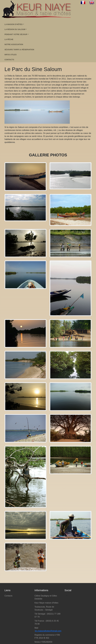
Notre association (14, 44)
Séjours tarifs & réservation (19, 50)
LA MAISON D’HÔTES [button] (13, 24)
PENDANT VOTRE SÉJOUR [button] (16, 34)
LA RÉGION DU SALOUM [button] (15, 29)
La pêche (9, 39)
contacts (9, 60)
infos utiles (10, 55)
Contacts (8, 596)
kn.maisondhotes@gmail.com (48, 631)
